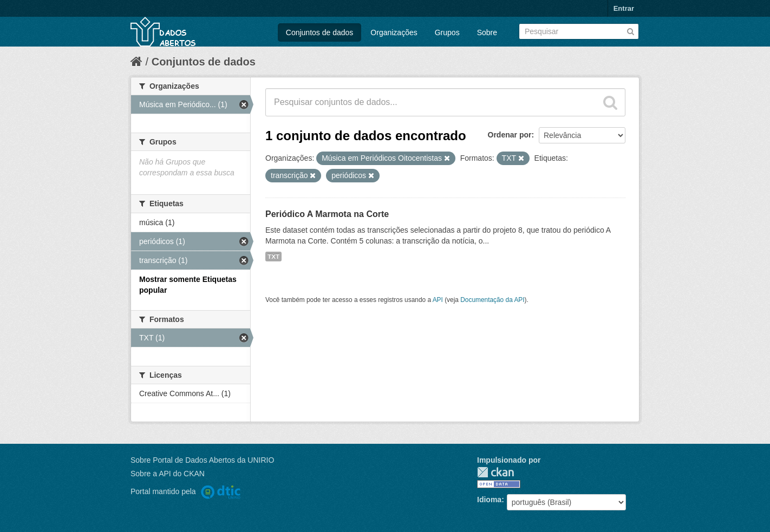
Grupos (447, 32)
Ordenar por (510, 135)
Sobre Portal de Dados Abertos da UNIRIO (202, 460)
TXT (273, 257)
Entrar (624, 8)
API (438, 300)
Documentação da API (492, 300)
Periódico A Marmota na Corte (327, 214)
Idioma (489, 500)
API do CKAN (182, 474)
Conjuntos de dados (320, 32)
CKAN (495, 472)
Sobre (487, 32)
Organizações (394, 32)
